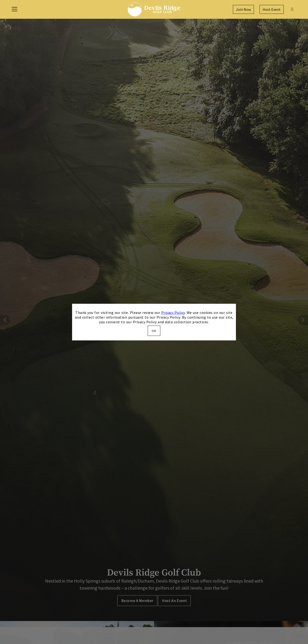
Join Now (243, 9)
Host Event (272, 9)
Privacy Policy (173, 312)
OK (154, 331)
